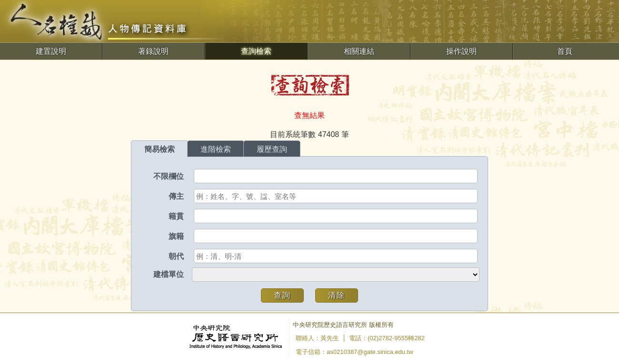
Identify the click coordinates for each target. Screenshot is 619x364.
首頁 (565, 51)
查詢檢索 (256, 51)
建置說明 (51, 51)
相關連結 (359, 51)
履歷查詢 (272, 149)
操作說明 (461, 51)
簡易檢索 (160, 149)
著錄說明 (153, 51)
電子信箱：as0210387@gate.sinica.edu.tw (354, 352)
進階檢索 (216, 149)
